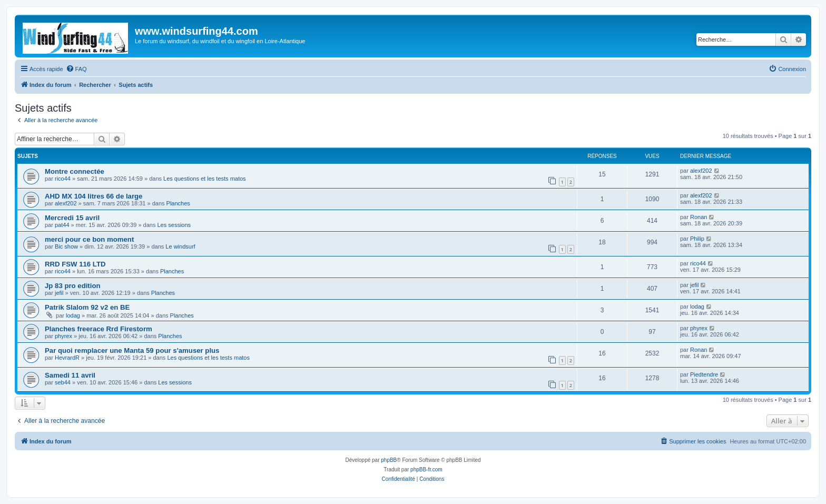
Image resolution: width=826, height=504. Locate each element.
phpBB (389, 460)
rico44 (63, 179)
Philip (697, 239)
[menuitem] (76, 69)
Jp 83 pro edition (73, 286)
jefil (59, 293)
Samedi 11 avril (70, 375)
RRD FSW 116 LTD (75, 264)
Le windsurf (180, 246)
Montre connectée (75, 171)
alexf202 (701, 171)
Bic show (66, 246)
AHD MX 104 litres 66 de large (94, 196)
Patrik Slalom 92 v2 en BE (87, 307)
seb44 (63, 382)
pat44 (62, 225)
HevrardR (67, 358)
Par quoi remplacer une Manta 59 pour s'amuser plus (132, 350)
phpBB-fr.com (426, 470)
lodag (73, 315)
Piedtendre (704, 374)
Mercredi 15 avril (72, 218)
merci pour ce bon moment (89, 239)
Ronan (699, 217)
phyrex (63, 336)
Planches (178, 203)
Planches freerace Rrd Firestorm (99, 329)
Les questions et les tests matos (205, 179)
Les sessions (174, 225)
